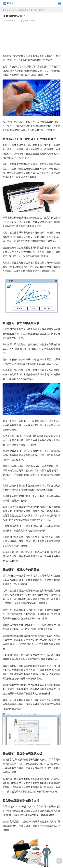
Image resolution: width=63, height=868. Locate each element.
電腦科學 (23, 10)
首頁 (14, 10)
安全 (23, 237)
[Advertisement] (31, 40)
